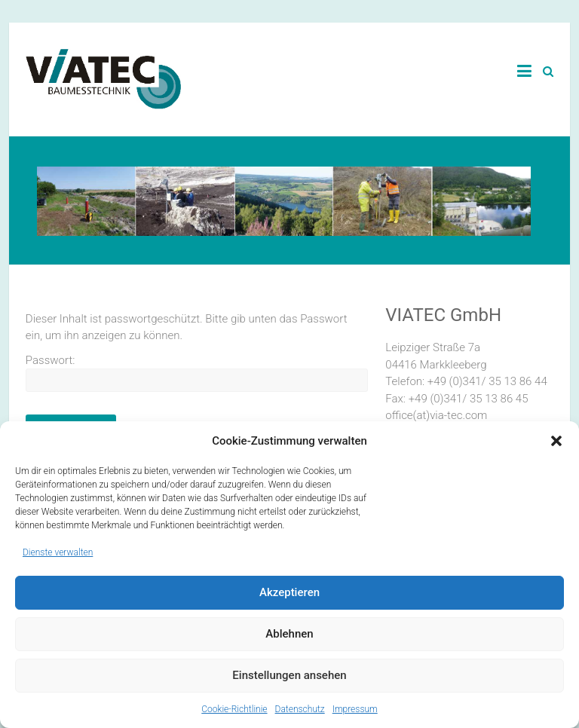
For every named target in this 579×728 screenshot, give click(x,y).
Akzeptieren (289, 592)
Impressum (355, 709)
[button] (556, 441)
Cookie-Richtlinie (234, 709)
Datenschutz (300, 709)
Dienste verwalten (58, 552)
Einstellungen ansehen (289, 675)
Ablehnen (289, 634)
